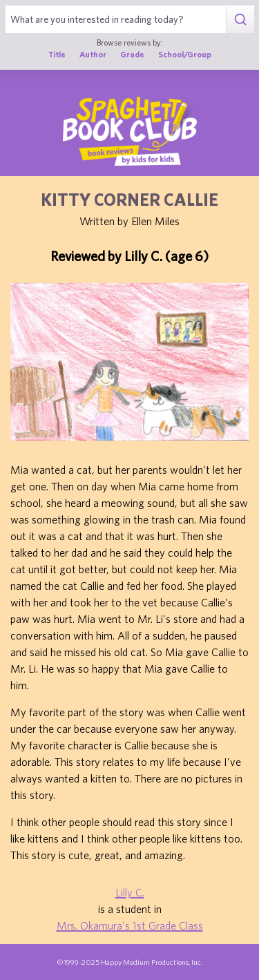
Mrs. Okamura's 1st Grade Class (130, 925)
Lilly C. (130, 892)
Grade (132, 54)
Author (93, 54)
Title (57, 54)
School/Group (185, 54)
